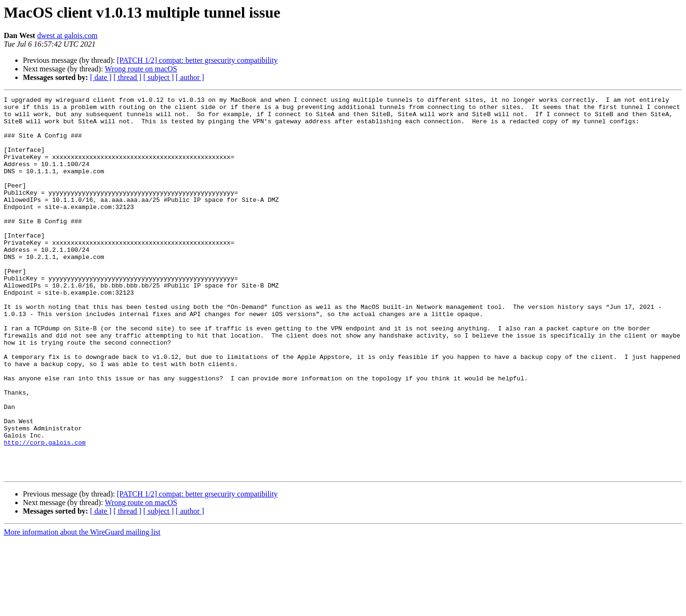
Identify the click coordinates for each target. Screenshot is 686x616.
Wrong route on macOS (141, 69)
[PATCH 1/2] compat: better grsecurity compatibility (197, 60)
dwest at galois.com (67, 35)
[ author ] (190, 77)
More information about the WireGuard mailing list (82, 608)
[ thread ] (127, 77)
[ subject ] (159, 77)
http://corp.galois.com (45, 512)
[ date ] (101, 77)
